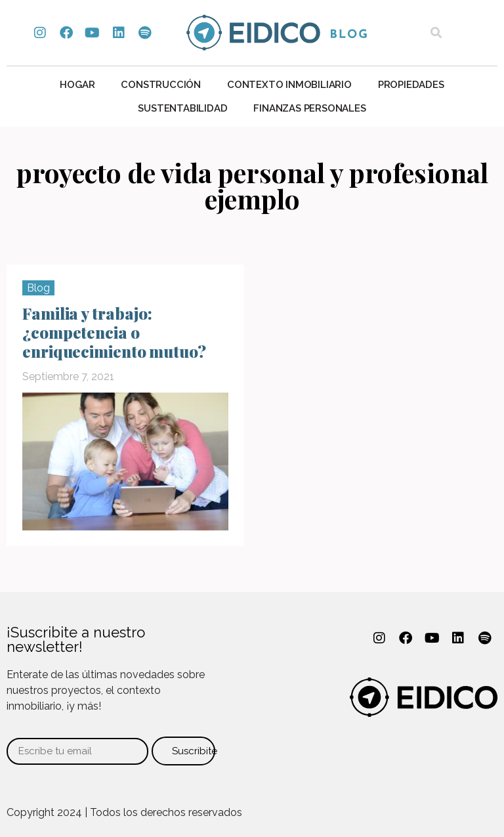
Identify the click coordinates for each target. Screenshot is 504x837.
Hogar (77, 85)
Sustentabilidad (182, 108)
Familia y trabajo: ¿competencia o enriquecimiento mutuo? (114, 332)
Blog (38, 288)
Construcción (161, 85)
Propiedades (411, 85)
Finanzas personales (309, 108)
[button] (436, 33)
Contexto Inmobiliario (289, 85)
